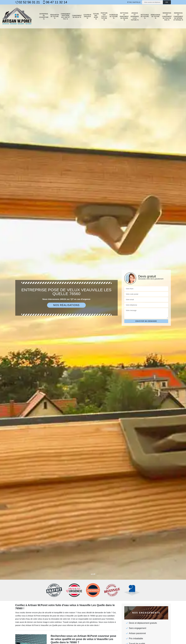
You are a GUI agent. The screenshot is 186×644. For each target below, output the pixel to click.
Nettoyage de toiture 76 (145, 17)
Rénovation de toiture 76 (55, 17)
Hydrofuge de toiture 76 (114, 17)
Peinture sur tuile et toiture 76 (104, 17)
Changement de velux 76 (77, 16)
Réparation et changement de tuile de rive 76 (167, 17)
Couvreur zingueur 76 (87, 17)
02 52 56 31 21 (28, 2)
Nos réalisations (66, 305)
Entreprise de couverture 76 (44, 16)
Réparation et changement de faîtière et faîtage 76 (178, 17)
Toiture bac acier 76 (96, 16)
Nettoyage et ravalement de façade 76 (124, 17)
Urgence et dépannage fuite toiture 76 (135, 17)
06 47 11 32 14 (55, 2)
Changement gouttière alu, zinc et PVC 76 (65, 16)
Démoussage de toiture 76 (156, 17)
